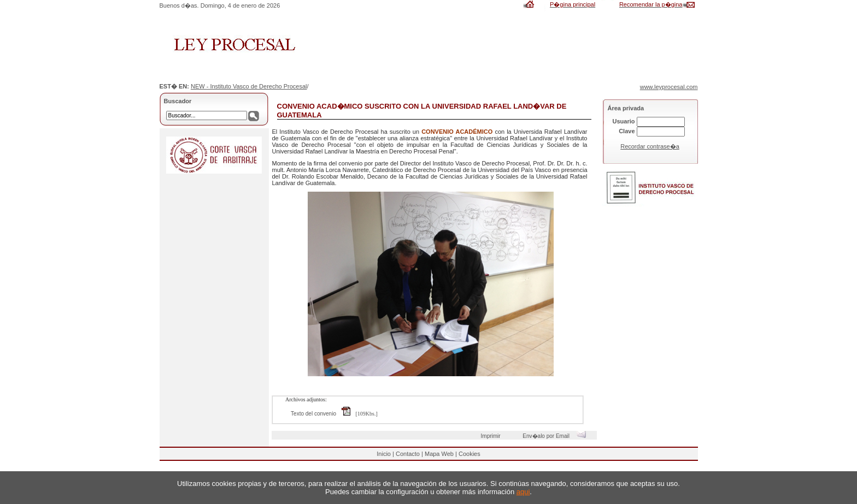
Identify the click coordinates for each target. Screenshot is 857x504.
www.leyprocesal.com (669, 87)
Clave (627, 131)
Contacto (408, 454)
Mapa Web (439, 454)
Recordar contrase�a (650, 146)
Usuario (624, 121)
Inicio (384, 454)
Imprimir (492, 436)
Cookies (469, 454)
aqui (523, 492)
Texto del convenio (323, 414)
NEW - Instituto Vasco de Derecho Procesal (249, 86)
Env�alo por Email (557, 436)
